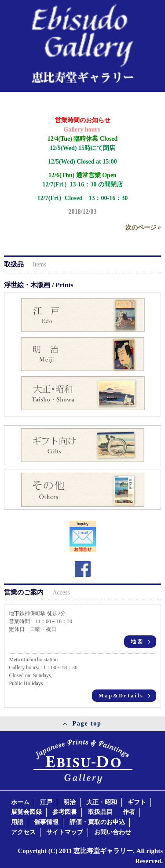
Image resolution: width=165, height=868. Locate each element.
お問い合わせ (113, 832)
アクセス (23, 832)
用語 (17, 822)
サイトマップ (65, 832)
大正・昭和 (102, 802)
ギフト (137, 802)
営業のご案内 (37, 592)
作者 (129, 812)
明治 (70, 802)
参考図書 (65, 812)
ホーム (20, 802)
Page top (87, 724)
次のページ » (143, 228)
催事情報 (46, 822)
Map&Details (121, 696)
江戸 (46, 802)
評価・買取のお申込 (97, 822)
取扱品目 (100, 812)
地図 (137, 642)
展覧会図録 (26, 812)
